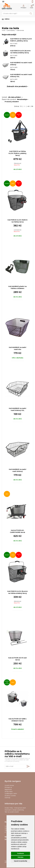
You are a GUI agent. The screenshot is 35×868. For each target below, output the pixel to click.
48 (28, 106)
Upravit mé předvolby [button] (21, 861)
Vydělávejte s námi (11, 794)
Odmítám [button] (21, 857)
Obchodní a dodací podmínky (14, 810)
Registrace (8, 790)
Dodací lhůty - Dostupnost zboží (15, 808)
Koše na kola (20, 30)
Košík (32, 6)
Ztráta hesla (9, 792)
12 (21, 106)
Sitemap (7, 798)
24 (24, 106)
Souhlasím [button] (21, 853)
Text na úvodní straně (12, 812)
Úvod (3, 30)
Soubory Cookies (10, 796)
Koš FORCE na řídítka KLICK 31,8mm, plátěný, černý (18, 153)
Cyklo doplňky (11, 30)
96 (32, 106)
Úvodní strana (9, 786)
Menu (7, 19)
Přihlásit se (8, 788)
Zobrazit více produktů (17, 87)
